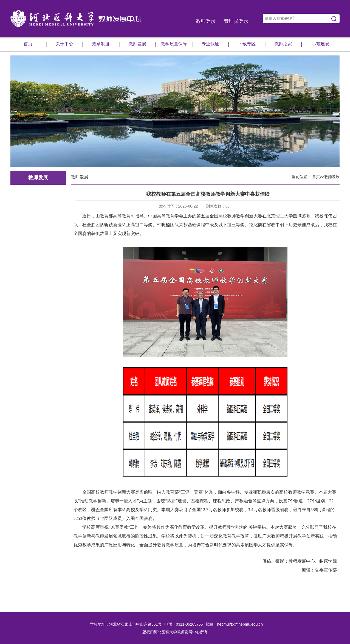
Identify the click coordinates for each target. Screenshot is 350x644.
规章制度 (106, 44)
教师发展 (142, 44)
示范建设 (321, 44)
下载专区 (252, 44)
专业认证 (215, 44)
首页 (35, 44)
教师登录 (206, 21)
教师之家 (288, 44)
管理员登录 (236, 21)
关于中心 (70, 44)
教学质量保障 (177, 44)
